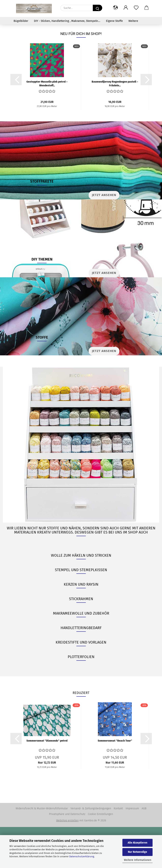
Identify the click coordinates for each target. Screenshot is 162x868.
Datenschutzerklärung (82, 856)
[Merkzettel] (136, 8)
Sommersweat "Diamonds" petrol (47, 782)
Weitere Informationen (138, 860)
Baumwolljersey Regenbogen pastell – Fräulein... (115, 124)
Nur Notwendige (137, 852)
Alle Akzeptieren (137, 843)
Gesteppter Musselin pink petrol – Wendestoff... (47, 124)
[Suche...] (98, 8)
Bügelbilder (21, 21)
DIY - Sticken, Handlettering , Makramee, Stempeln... (67, 21)
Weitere (133, 21)
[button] (116, 8)
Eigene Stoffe (114, 21)
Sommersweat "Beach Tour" (115, 782)
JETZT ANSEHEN (104, 314)
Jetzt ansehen (104, 236)
